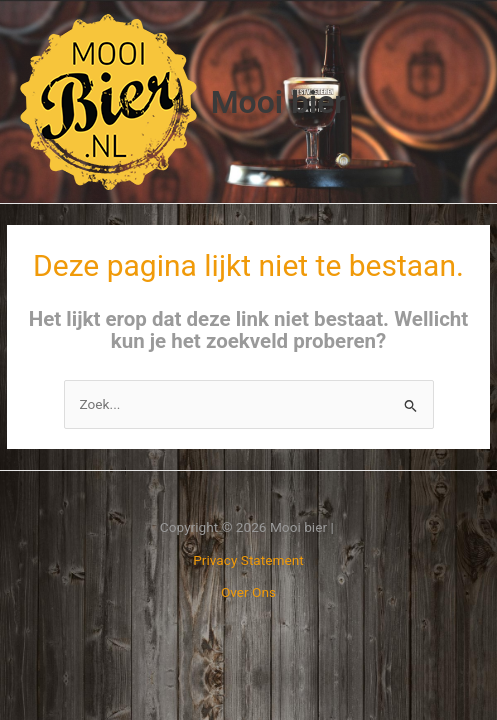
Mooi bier (278, 102)
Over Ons (248, 592)
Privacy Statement (248, 560)
